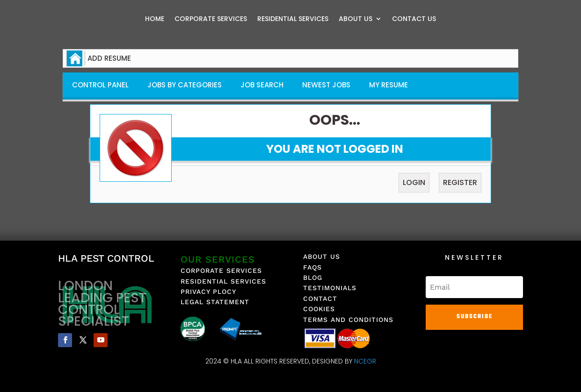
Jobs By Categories (185, 85)
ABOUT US (356, 19)
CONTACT (320, 299)
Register (460, 182)
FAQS (312, 267)
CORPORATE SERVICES (211, 19)
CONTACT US (414, 19)
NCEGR (365, 361)
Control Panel (100, 85)
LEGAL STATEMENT (215, 302)
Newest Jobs (326, 85)
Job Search (262, 85)
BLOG (313, 278)
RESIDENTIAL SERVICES (293, 19)
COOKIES (319, 309)
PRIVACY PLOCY (208, 292)
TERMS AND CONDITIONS (348, 320)
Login (414, 182)
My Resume (389, 85)
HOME (155, 19)
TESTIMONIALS (330, 288)
